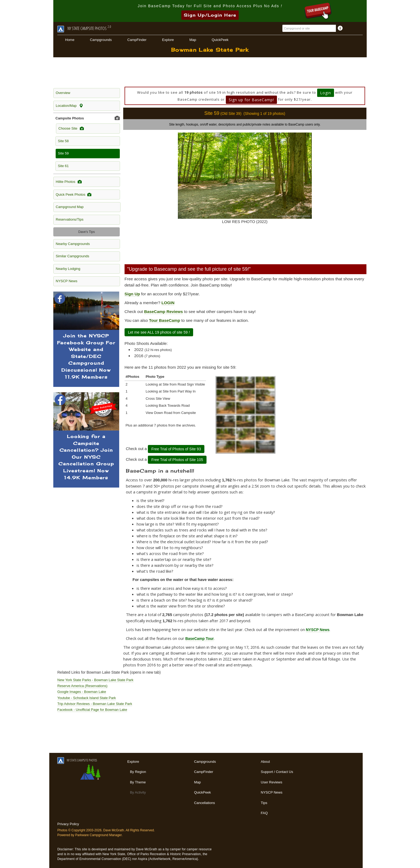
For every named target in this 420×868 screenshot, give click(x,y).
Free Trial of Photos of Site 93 (176, 449)
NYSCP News (67, 281)
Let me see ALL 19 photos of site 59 (159, 332)
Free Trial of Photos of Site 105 (177, 460)
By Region (138, 772)
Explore (168, 40)
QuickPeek (220, 40)
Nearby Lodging (68, 269)
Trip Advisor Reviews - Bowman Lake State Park (95, 704)
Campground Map (70, 207)
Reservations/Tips (70, 219)
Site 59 (63, 153)
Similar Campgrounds (72, 256)
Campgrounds (101, 40)
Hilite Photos (69, 182)
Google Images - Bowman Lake (82, 692)
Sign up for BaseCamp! (251, 100)
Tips (264, 803)
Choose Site (71, 129)
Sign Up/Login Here (210, 15)
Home (70, 40)
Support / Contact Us (277, 772)
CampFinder (137, 40)
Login (326, 93)
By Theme (138, 782)
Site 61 (63, 166)
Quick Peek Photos (74, 195)
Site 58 (63, 141)
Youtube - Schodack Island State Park (87, 698)
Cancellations (204, 803)
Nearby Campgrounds (73, 244)
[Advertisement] (210, 72)
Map (193, 40)
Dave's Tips (87, 232)
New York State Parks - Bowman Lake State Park (95, 680)
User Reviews (272, 782)
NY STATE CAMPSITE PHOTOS (77, 760)
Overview (63, 93)
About (265, 762)
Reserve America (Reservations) (82, 686)
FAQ (264, 813)
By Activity (138, 792)
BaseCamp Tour (200, 639)
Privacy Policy (68, 824)
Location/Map (69, 106)
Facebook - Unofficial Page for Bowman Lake (92, 710)
